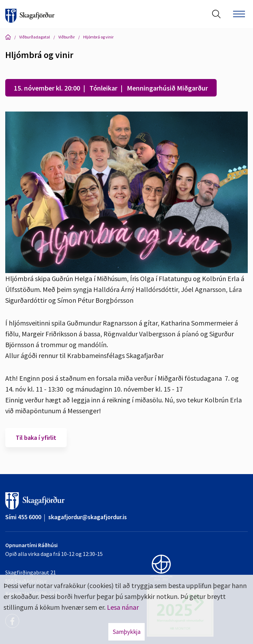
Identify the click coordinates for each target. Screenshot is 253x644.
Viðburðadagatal (35, 37)
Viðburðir (67, 37)
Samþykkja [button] (127, 632)
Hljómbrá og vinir (98, 37)
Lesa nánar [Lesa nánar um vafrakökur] (123, 607)
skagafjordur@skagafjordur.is (88, 517)
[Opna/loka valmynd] (239, 14)
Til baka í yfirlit (36, 438)
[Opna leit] (216, 14)
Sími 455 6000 (23, 517)
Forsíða (8, 37)
